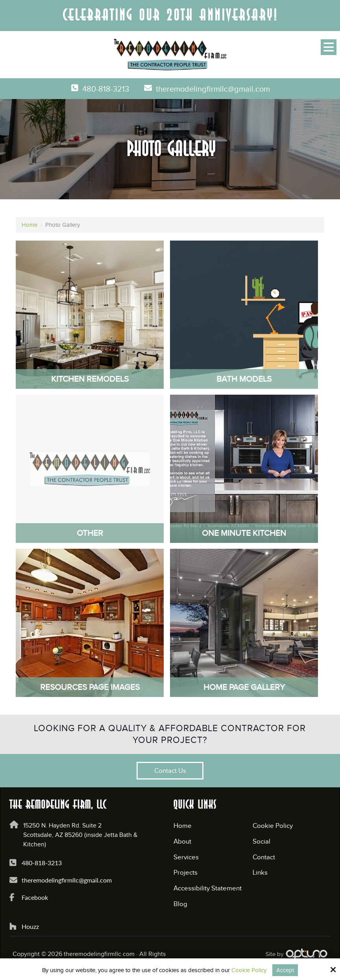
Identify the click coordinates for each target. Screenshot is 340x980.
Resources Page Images (90, 687)
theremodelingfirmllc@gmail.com (214, 89)
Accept (285, 970)
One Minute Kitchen (244, 533)
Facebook (36, 897)
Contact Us (170, 771)
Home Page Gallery (244, 687)
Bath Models (244, 379)
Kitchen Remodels (90, 379)
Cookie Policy (249, 970)
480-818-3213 (103, 89)
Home (30, 225)
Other (90, 533)
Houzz (32, 926)
